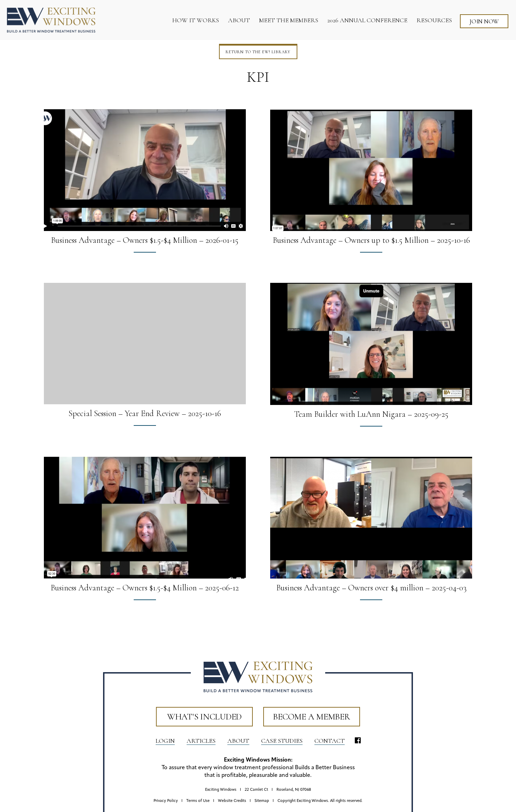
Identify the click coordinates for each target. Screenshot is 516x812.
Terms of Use (198, 801)
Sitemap (262, 801)
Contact (330, 741)
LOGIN (165, 741)
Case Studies (282, 741)
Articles (201, 741)
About (238, 741)
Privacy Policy (166, 801)
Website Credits (232, 801)
